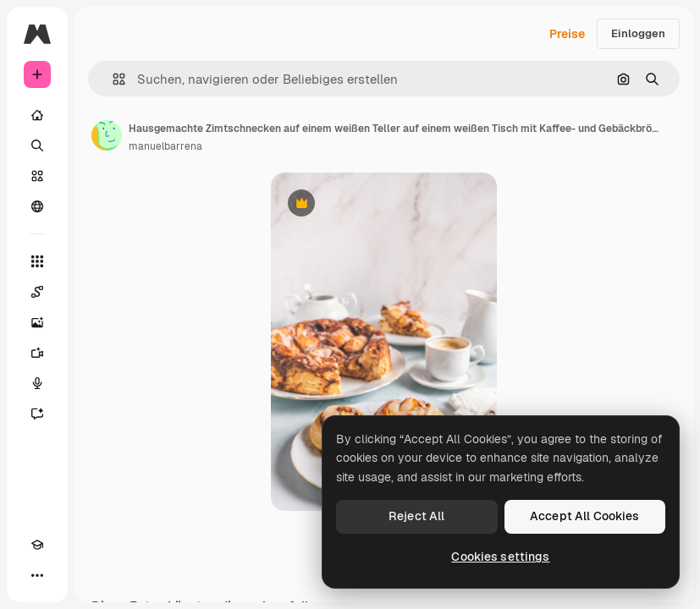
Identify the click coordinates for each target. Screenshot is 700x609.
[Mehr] (37, 575)
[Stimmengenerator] (37, 383)
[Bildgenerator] (37, 322)
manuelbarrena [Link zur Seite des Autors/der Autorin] (165, 146)
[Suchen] (37, 145)
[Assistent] (37, 414)
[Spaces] (37, 292)
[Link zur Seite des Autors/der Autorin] (107, 135)
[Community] (37, 206)
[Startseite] (37, 115)
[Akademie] (37, 545)
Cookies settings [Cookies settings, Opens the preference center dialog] (500, 557)
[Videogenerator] (37, 353)
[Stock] (37, 176)
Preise (567, 34)
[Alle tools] (37, 261)
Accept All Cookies (585, 516)
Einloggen (638, 33)
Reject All (416, 516)
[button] (112, 79)
